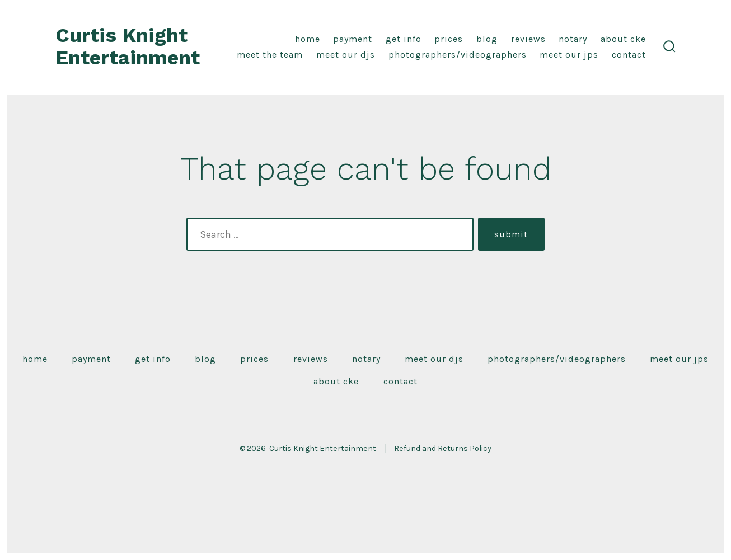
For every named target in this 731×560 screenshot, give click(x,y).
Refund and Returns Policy (443, 448)
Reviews (528, 39)
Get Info (404, 39)
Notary (573, 39)
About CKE (623, 39)
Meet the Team (270, 55)
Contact (629, 55)
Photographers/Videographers (458, 55)
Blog (487, 39)
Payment (353, 39)
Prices (449, 39)
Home (308, 39)
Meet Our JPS (569, 55)
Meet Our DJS (346, 55)
